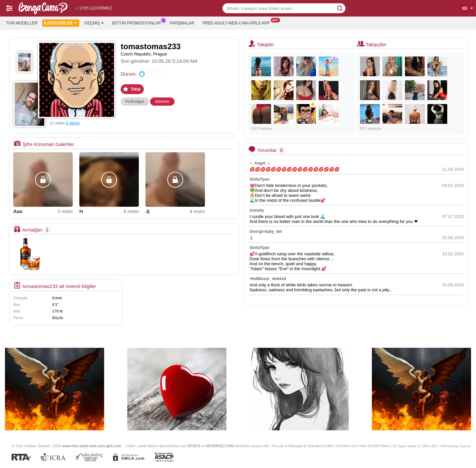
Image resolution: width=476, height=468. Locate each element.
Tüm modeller (22, 23)
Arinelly (257, 210)
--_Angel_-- (260, 163)
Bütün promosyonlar (138, 22)
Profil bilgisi (135, 101)
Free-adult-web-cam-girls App (238, 22)
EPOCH (194, 446)
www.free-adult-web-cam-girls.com (92, 446)
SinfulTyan (259, 179)
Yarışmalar (182, 23)
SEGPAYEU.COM (219, 446)
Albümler (162, 101)
